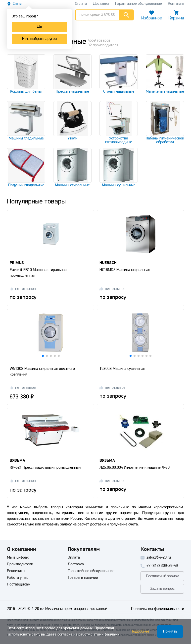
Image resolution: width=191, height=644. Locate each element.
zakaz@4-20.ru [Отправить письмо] (159, 558)
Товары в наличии (83, 578)
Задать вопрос (162, 589)
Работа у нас (18, 578)
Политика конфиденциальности (158, 609)
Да (39, 27)
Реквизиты (16, 571)
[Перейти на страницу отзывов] (23, 289)
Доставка (76, 564)
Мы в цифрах (18, 558)
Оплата (74, 558)
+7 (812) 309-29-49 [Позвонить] (162, 566)
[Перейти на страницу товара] (51, 232)
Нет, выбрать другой (39, 39)
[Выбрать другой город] (15, 4)
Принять (170, 632)
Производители (20, 564)
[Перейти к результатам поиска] (126, 15)
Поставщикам (19, 584)
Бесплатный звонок (162, 576)
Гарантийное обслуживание (91, 571)
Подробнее (140, 632)
